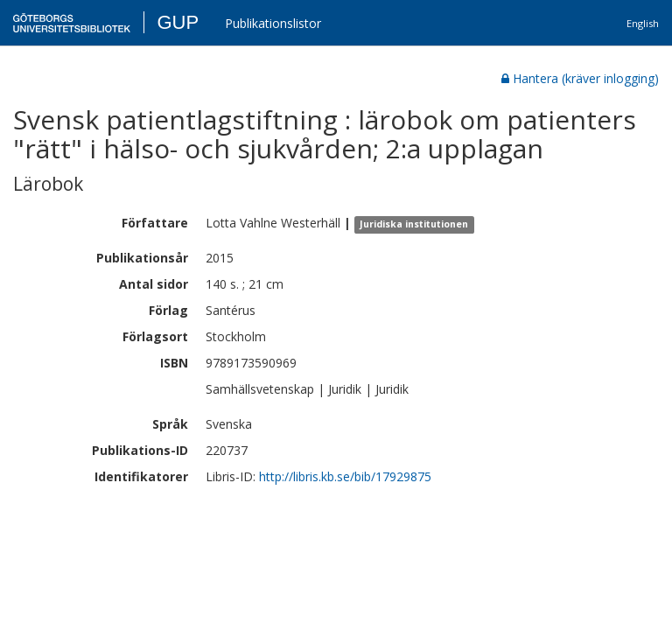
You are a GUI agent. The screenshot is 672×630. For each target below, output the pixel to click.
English (643, 23)
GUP (178, 22)
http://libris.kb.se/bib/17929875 (345, 476)
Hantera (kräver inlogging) (580, 78)
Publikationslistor (273, 23)
